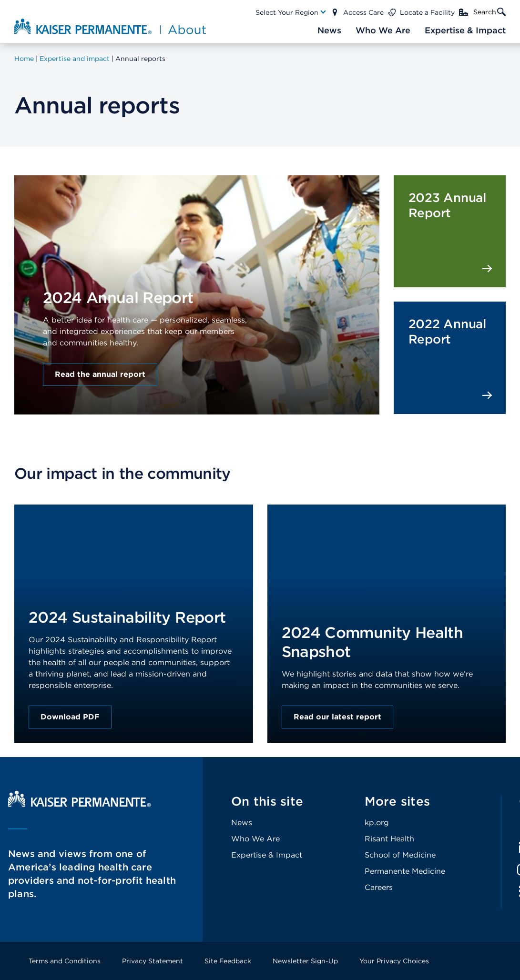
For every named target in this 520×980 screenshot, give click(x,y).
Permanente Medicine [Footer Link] (405, 871)
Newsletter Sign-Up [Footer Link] (305, 961)
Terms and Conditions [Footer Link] (65, 961)
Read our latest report (337, 717)
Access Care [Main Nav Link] (363, 12)
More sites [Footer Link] (398, 801)
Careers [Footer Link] (379, 887)
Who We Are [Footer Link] (255, 839)
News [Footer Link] (242, 823)
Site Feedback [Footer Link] (228, 961)
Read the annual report (100, 374)
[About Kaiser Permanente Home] (111, 26)
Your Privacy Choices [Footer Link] (394, 961)
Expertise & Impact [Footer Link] (267, 855)
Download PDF (70, 717)
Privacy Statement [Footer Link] (153, 961)
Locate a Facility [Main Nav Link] (427, 12)
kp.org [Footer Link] (377, 823)
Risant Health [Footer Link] (389, 839)
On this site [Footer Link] (267, 801)
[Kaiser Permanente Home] (80, 804)
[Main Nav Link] (291, 12)
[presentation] (197, 273)
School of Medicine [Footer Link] (400, 855)
